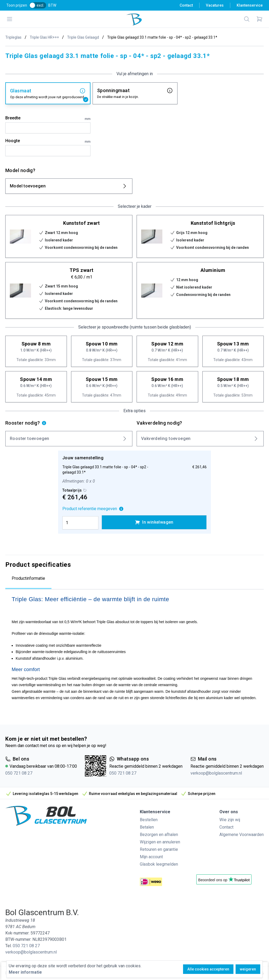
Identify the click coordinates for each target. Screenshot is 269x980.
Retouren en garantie (159, 849)
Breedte (48, 118)
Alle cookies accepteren (208, 969)
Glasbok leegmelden (159, 864)
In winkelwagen (154, 522)
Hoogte (48, 141)
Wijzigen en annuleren (160, 842)
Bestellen (149, 820)
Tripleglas (13, 37)
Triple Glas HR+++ (44, 37)
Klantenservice (250, 5)
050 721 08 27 (19, 773)
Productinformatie (28, 578)
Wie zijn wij (230, 820)
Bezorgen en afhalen (159, 835)
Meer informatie (25, 972)
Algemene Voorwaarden (242, 835)
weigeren (248, 969)
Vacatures (215, 5)
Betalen (147, 827)
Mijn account (151, 857)
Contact (186, 5)
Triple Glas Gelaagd (83, 37)
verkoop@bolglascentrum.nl (216, 773)
